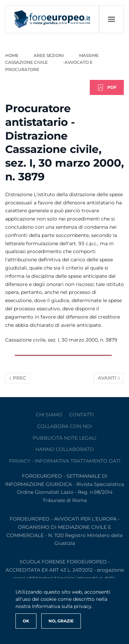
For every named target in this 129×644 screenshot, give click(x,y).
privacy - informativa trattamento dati (65, 461)
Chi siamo (49, 415)
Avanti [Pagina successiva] (109, 378)
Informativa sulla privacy (62, 606)
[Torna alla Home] (52, 19)
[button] (111, 19)
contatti (81, 415)
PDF (107, 87)
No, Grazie (61, 621)
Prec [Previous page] (18, 378)
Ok (26, 621)
